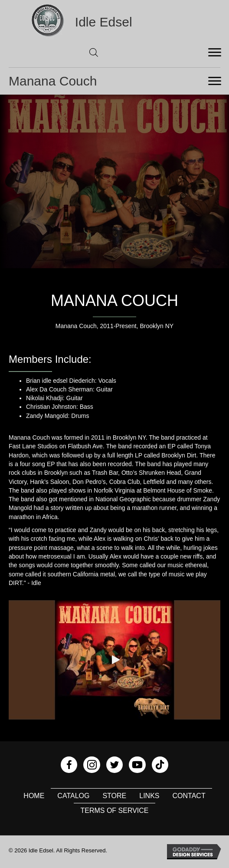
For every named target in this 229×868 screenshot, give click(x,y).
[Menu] (215, 53)
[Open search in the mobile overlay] (94, 52)
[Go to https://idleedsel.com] (114, 22)
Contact (189, 796)
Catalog (73, 796)
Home (34, 796)
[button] (114, 660)
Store (114, 796)
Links (149, 796)
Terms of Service (114, 810)
